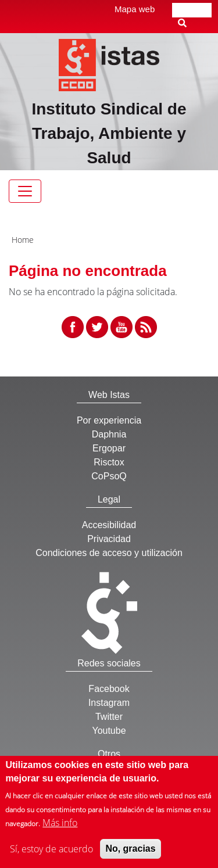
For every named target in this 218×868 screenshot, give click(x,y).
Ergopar (109, 448)
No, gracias (130, 854)
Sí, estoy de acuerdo (51, 854)
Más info (60, 828)
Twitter (109, 717)
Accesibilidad (109, 525)
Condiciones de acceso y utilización (109, 553)
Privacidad (109, 539)
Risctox (109, 462)
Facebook (109, 689)
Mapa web (135, 9)
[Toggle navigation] (25, 191)
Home (23, 240)
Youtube (109, 731)
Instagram (109, 703)
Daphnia (109, 434)
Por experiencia (109, 420)
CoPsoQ (109, 476)
